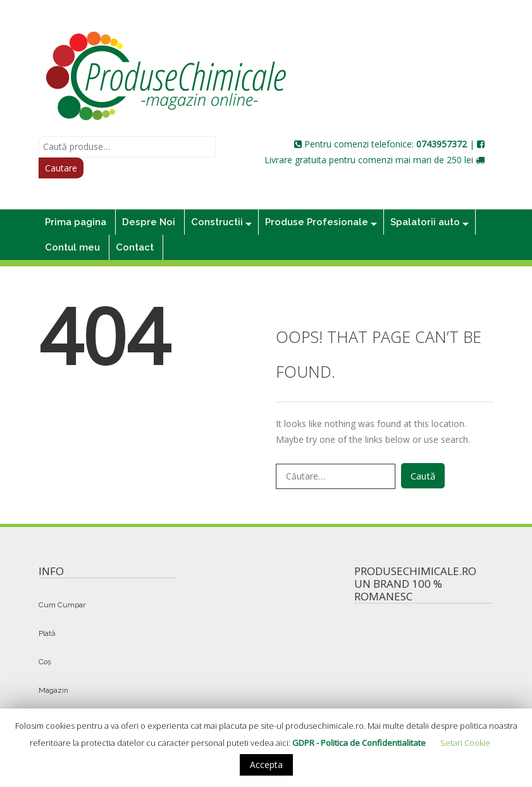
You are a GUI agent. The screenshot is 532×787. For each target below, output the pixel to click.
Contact (135, 247)
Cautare (61, 168)
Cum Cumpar (62, 605)
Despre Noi (149, 222)
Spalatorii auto (425, 222)
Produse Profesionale (317, 222)
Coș (45, 662)
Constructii (217, 222)
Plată (47, 633)
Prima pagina (76, 222)
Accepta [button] (266, 765)
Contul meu (72, 247)
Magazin (53, 690)
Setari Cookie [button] (465, 743)
